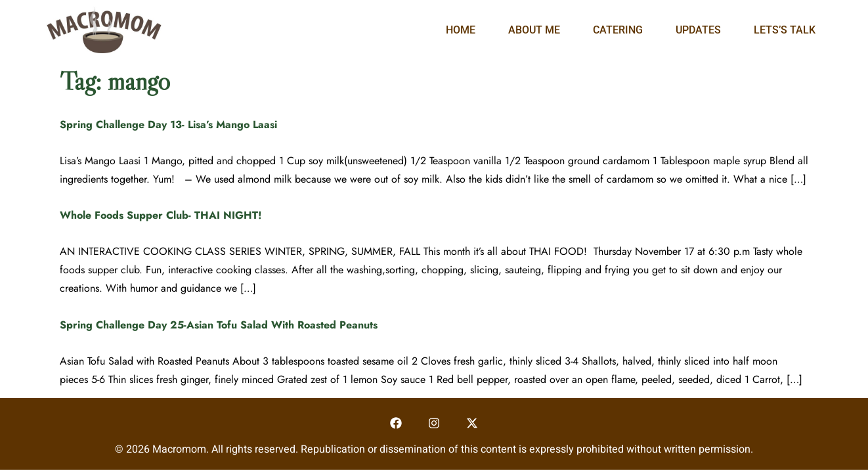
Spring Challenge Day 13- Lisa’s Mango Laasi (168, 124)
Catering (618, 30)
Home (461, 30)
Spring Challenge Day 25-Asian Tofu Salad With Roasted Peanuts (219, 325)
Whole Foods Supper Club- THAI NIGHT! (161, 215)
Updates (698, 30)
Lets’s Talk (785, 30)
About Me (534, 30)
